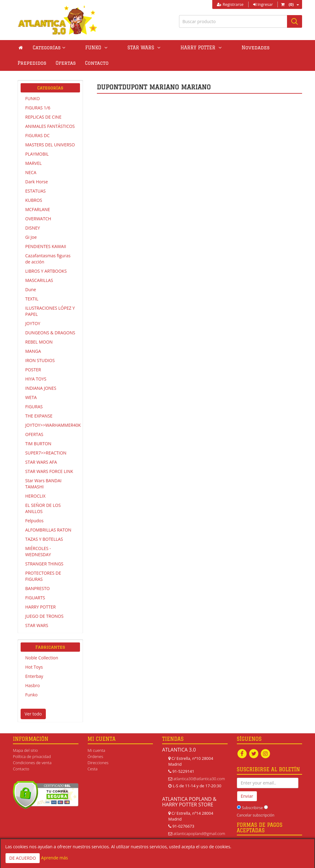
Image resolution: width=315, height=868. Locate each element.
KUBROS (34, 200)
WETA (31, 397)
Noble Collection (42, 658)
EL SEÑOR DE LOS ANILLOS (43, 508)
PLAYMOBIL (37, 154)
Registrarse (230, 4)
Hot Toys (34, 667)
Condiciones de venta (32, 763)
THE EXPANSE (39, 416)
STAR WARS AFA (41, 462)
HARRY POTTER (40, 607)
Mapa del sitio (25, 750)
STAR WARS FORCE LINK (49, 471)
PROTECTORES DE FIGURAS (43, 576)
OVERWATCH (38, 219)
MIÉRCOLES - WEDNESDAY (38, 551)
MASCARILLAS (39, 280)
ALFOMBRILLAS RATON (48, 530)
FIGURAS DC (37, 135)
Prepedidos (250, 48)
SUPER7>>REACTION (46, 453)
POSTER (33, 370)
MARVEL (34, 163)
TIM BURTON (38, 444)
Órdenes (96, 756)
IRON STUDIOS (40, 360)
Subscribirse (252, 808)
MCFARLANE (38, 209)
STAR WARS (37, 625)
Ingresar (263, 4)
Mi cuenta (96, 750)
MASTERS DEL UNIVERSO (50, 145)
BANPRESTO (38, 588)
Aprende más (55, 858)
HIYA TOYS (36, 379)
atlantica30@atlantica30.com (199, 779)
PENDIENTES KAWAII (46, 246)
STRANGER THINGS (44, 564)
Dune (31, 289)
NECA (31, 172)
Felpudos (34, 521)
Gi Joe (31, 237)
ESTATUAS (35, 191)
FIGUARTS (35, 598)
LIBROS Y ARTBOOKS (46, 271)
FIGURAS (34, 407)
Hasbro (32, 685)
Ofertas (284, 48)
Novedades (212, 48)
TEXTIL (32, 299)
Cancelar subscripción (256, 815)
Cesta (93, 769)
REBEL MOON (39, 342)
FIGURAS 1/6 (38, 108)
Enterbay (34, 676)
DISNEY (33, 228)
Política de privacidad (32, 756)
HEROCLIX (35, 496)
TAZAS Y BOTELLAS (44, 539)
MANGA (33, 351)
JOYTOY (33, 323)
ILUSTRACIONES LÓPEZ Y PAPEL (50, 311)
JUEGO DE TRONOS (44, 616)
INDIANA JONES (41, 388)
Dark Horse (37, 182)
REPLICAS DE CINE (43, 117)
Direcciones (98, 763)
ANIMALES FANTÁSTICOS (50, 126)
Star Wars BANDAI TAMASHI (43, 484)
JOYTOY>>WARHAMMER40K (53, 425)
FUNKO (32, 98)
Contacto (29, 63)
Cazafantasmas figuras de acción (48, 259)
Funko (31, 695)
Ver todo (33, 714)
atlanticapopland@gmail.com (199, 833)
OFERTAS (34, 434)
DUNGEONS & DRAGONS (50, 333)
